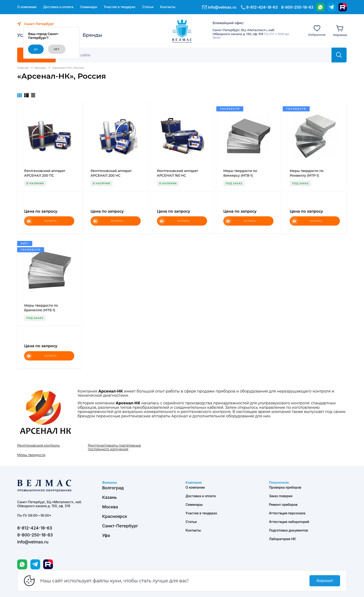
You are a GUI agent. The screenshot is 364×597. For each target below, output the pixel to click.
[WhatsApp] (320, 7)
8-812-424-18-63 (262, 7)
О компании (27, 7)
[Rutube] (343, 7)
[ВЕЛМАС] (182, 31)
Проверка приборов (285, 487)
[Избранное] (317, 30)
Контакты (168, 7)
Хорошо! (325, 581)
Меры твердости (31, 455)
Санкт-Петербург (120, 526)
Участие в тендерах (120, 7)
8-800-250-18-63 (297, 7)
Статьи (148, 7)
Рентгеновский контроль (38, 445)
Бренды (92, 35)
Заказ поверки (281, 496)
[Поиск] (197, 55)
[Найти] (339, 55)
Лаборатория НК (283, 539)
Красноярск (115, 516)
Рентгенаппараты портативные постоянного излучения (114, 447)
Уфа (106, 535)
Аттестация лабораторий (289, 522)
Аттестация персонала (287, 513)
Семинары (89, 7)
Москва (110, 507)
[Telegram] (331, 7)
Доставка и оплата (58, 7)
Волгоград (113, 488)
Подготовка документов (289, 530)
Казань (109, 497)
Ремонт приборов (283, 505)
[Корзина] (340, 30)
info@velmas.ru (222, 7)
